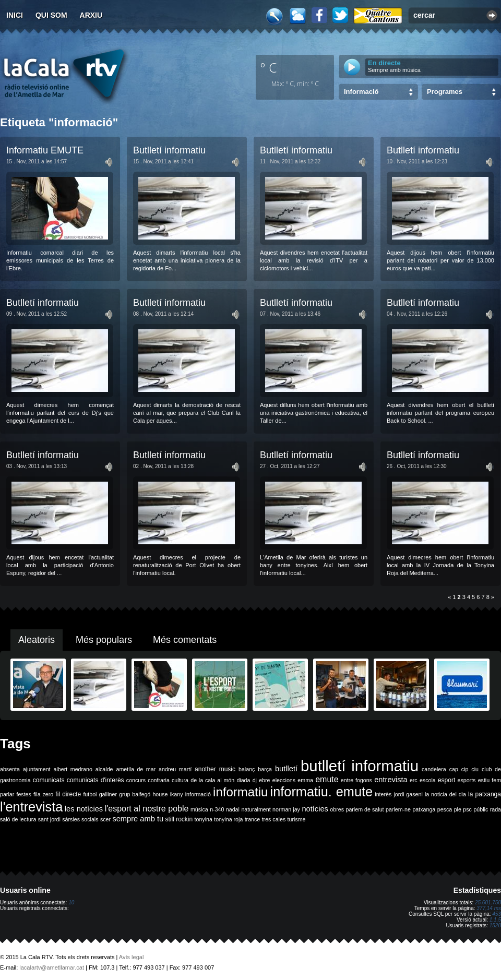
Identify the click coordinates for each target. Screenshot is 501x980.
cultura (180, 780)
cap (454, 769)
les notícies (84, 809)
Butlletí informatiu (169, 150)
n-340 (217, 809)
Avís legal (132, 957)
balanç (247, 769)
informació (198, 794)
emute (327, 779)
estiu (484, 780)
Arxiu (91, 15)
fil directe (68, 794)
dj (255, 780)
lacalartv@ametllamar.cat (52, 967)
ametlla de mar (136, 769)
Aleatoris (37, 640)
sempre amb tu (138, 819)
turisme (297, 819)
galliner (108, 794)
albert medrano (73, 769)
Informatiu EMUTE (45, 150)
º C (269, 67)
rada (496, 809)
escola (428, 780)
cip (465, 769)
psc (467, 809)
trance (253, 819)
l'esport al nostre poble (147, 809)
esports (466, 780)
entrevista (391, 780)
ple (458, 809)
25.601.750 (488, 903)
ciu (475, 769)
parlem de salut (365, 809)
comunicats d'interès (96, 780)
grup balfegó (135, 794)
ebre (264, 780)
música (199, 809)
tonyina (204, 819)
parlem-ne (398, 809)
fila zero (43, 794)
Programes (445, 92)
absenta (10, 769)
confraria (158, 780)
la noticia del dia (445, 794)
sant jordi (49, 819)
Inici (15, 15)
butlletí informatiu (360, 766)
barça (265, 769)
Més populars (104, 640)
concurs (136, 780)
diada (243, 780)
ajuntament (37, 769)
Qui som (51, 15)
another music (215, 769)
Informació (361, 92)
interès (383, 794)
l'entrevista (31, 807)
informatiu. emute (322, 792)
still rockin (179, 819)
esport (446, 780)
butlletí (286, 769)
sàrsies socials (80, 819)
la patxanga (485, 794)
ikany (177, 794)
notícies (315, 809)
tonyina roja (228, 819)
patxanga (424, 809)
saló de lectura (18, 819)
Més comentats (185, 640)
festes (23, 794)
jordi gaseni (408, 794)
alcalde (104, 769)
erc (414, 780)
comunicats (49, 780)
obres (337, 809)
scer (105, 819)
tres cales (274, 819)
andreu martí (175, 769)
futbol (90, 794)
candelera (434, 769)
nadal (233, 809)
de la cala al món (212, 780)
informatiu (240, 792)
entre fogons (356, 780)
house (160, 794)
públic (481, 809)
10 (71, 903)
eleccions (284, 780)
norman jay (286, 809)
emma (305, 780)
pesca (445, 809)
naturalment (256, 809)
